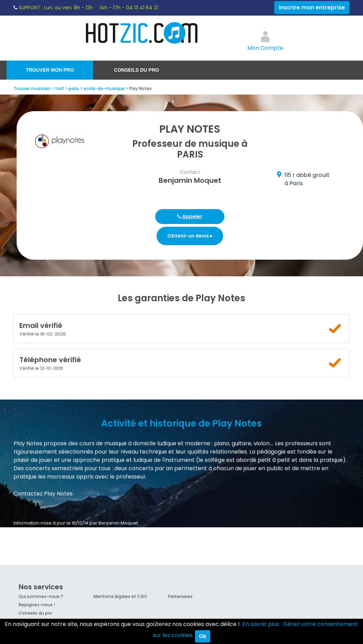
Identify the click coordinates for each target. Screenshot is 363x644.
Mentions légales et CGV (120, 596)
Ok (203, 636)
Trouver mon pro (50, 70)
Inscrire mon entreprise (312, 7)
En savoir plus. (261, 624)
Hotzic (142, 33)
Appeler (190, 216)
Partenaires (180, 596)
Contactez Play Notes (43, 494)
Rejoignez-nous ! (37, 605)
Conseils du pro (136, 70)
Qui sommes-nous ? (41, 596)
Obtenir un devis (190, 236)
